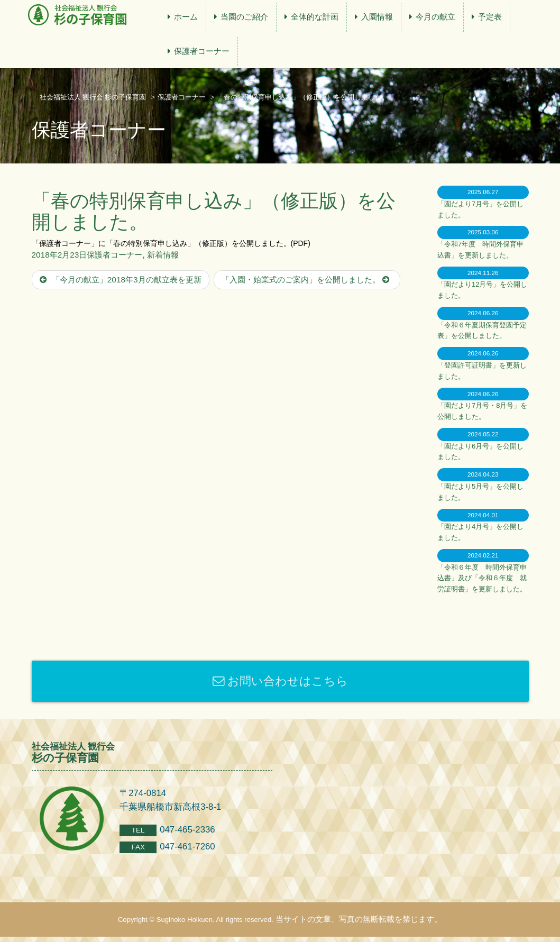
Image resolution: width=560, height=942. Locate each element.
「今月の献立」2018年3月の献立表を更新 (121, 280)
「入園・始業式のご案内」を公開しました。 (307, 280)
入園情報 (377, 17)
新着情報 (163, 255)
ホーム (186, 17)
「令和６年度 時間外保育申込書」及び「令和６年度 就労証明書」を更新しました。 (482, 578)
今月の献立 (435, 17)
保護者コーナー (202, 51)
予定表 (490, 17)
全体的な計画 (315, 17)
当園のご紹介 (244, 17)
